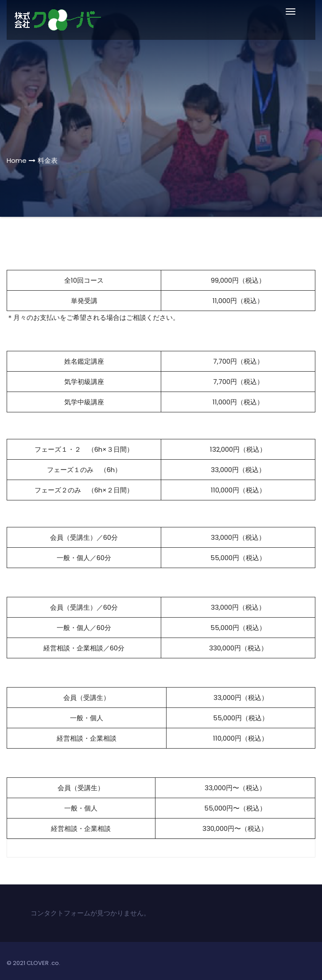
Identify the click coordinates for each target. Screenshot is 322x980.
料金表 (48, 160)
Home (17, 160)
